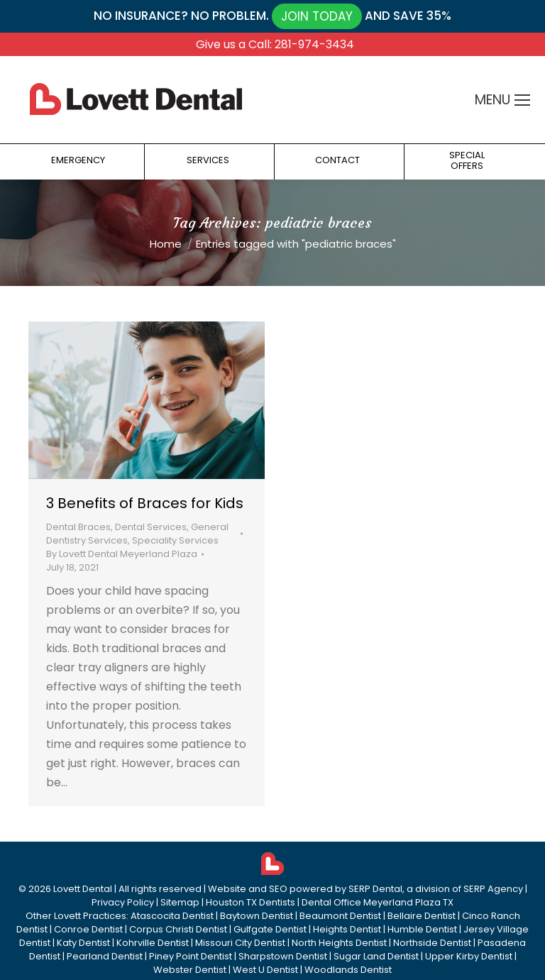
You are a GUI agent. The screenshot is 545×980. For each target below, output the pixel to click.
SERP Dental (375, 889)
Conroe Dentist (88, 929)
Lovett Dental (83, 889)
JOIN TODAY (317, 16)
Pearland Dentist (105, 956)
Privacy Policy (123, 902)
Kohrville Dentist (153, 943)
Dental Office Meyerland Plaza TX (378, 902)
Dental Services (151, 527)
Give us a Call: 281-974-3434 (275, 44)
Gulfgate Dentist (270, 929)
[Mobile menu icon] (522, 100)
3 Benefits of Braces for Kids (145, 503)
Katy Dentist (83, 943)
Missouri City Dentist (240, 943)
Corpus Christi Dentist (178, 929)
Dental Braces (78, 527)
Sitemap (180, 902)
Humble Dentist (422, 929)
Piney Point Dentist (191, 956)
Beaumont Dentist (340, 916)
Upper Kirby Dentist (469, 956)
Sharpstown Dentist (283, 956)
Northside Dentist (432, 943)
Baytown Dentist (257, 916)
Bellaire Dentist (422, 916)
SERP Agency (493, 889)
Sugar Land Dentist (376, 956)
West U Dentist (265, 970)
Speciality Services (175, 540)
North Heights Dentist (339, 943)
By (122, 554)
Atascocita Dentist (172, 916)
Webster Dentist (190, 970)
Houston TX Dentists (251, 902)
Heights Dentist (347, 929)
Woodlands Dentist (348, 970)
